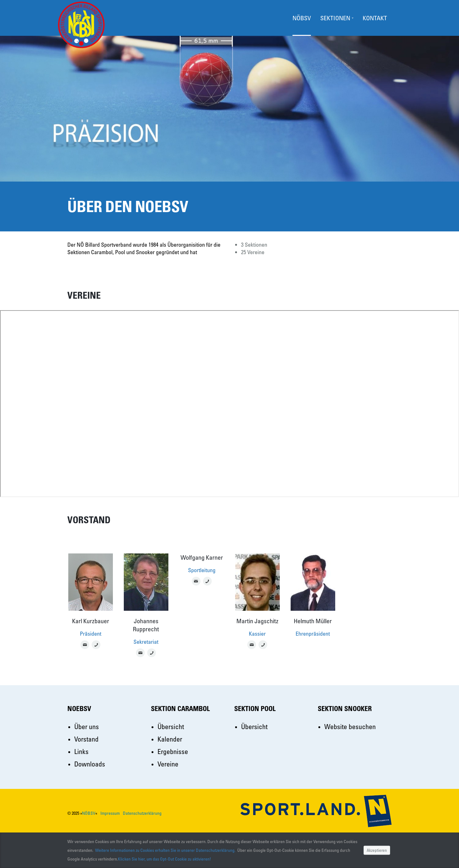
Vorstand (86, 739)
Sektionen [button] (335, 18)
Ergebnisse (173, 751)
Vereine (168, 764)
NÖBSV (89, 813)
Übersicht (171, 726)
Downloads (90, 764)
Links (81, 751)
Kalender (170, 739)
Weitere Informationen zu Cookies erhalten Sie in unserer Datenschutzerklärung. (165, 850)
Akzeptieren (377, 850)
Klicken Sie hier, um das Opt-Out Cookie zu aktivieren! (164, 859)
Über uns (87, 726)
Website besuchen (350, 726)
